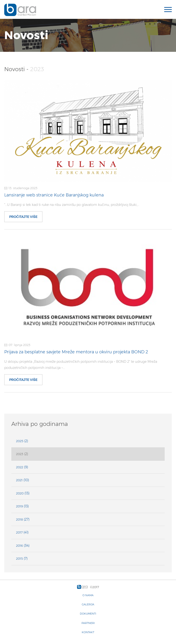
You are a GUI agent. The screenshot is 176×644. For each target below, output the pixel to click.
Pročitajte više (23, 217)
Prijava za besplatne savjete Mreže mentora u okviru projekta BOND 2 (76, 352)
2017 (19, 532)
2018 (19, 519)
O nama (88, 595)
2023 (20, 454)
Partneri (88, 623)
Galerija (88, 604)
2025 (20, 441)
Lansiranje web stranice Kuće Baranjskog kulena (54, 195)
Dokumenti (88, 614)
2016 (19, 546)
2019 (19, 506)
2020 (20, 493)
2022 (20, 467)
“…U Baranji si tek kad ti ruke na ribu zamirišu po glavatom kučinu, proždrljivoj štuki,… (72, 205)
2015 (19, 558)
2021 (19, 480)
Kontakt (88, 632)
